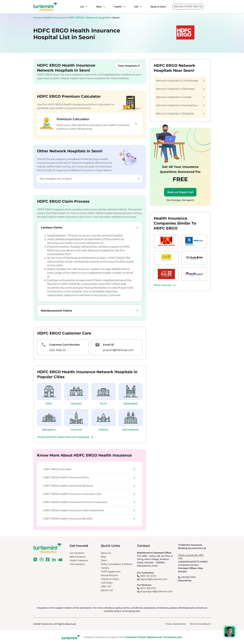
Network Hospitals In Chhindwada (180, 81)
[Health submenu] (123, 7)
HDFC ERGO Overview (89, 469)
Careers (105, 568)
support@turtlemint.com (154, 579)
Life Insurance (77, 564)
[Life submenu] (140, 7)
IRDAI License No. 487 (191, 555)
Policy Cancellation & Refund (116, 564)
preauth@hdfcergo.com (118, 350)
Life (136, 7)
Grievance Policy (110, 579)
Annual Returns (109, 575)
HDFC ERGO (76, 18)
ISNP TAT (106, 587)
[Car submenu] (86, 7)
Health (118, 7)
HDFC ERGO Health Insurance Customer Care (89, 494)
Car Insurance (77, 553)
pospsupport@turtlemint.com (156, 592)
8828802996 (188, 577)
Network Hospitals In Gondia (180, 97)
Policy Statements (176, 624)
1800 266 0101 (148, 588)
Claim (104, 560)
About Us (106, 553)
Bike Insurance (78, 557)
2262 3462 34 (57, 350)
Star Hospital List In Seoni (90, 179)
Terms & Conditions (200, 624)
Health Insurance (55, 18)
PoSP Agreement (111, 572)
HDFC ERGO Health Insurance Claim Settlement (89, 510)
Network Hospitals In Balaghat (180, 114)
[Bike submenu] (103, 7)
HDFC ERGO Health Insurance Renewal (89, 486)
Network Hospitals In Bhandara (180, 89)
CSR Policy (107, 583)
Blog (103, 557)
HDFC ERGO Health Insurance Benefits (89, 519)
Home (37, 18)
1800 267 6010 (148, 576)
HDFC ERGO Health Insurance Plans (89, 477)
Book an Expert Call (180, 192)
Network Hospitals (98, 18)
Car (82, 7)
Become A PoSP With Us (188, 7)
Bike (99, 7)
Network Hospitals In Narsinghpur (180, 105)
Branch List (107, 590)
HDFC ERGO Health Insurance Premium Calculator (89, 502)
